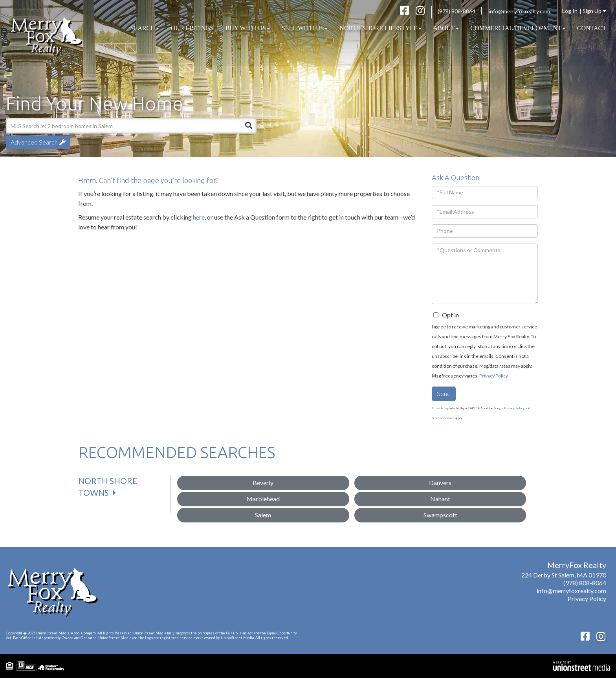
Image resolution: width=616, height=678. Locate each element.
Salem (263, 515)
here (199, 217)
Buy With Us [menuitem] (248, 28)
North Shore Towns (108, 487)
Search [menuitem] (145, 28)
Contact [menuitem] (592, 28)
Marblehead (263, 499)
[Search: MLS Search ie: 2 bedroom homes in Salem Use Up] (123, 126)
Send (444, 393)
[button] (249, 126)
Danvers (440, 483)
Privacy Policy (493, 376)
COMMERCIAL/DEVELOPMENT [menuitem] (518, 28)
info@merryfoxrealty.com (519, 11)
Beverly (263, 483)
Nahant (440, 499)
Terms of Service (443, 418)
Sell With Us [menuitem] (305, 28)
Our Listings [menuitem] (192, 28)
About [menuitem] (446, 28)
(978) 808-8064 (456, 11)
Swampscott (440, 515)
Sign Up (594, 11)
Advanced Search (34, 142)
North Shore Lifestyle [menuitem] (380, 28)
